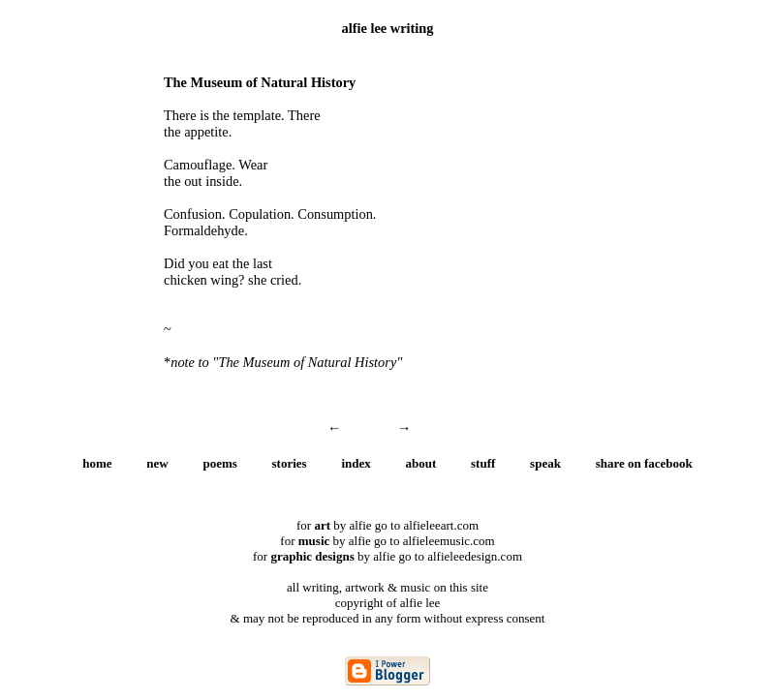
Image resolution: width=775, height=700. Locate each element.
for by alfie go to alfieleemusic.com (387, 541)
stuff (483, 463)
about (421, 463)
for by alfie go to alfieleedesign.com (387, 556)
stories (290, 463)
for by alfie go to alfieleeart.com (387, 525)
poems (219, 463)
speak (545, 463)
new (157, 463)
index (356, 463)
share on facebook (644, 463)
